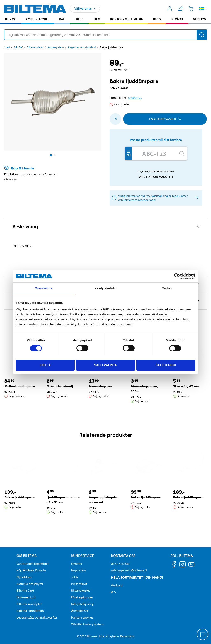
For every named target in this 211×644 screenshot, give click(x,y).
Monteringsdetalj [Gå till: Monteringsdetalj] (60, 386)
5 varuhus (135, 98)
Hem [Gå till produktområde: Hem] (97, 19)
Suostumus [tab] (44, 288)
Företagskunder (82, 597)
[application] (203, 635)
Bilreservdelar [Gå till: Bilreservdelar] (35, 47)
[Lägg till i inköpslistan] (115, 119)
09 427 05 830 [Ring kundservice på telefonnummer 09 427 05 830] (120, 564)
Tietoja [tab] (167, 288)
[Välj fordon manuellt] (196, 198)
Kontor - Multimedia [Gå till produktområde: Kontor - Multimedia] (127, 19)
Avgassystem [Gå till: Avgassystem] (56, 47)
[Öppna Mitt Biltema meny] (170, 8)
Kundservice (82, 556)
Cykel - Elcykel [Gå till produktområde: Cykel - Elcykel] (38, 19)
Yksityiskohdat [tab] (105, 288)
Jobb (74, 577)
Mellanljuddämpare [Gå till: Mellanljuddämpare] (20, 386)
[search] (105, 35)
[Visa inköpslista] (180, 8)
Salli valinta (105, 365)
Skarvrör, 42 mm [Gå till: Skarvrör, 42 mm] (186, 386)
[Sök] (202, 35)
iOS (113, 592)
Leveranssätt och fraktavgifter (37, 617)
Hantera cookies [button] (82, 617)
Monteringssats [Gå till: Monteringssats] (101, 386)
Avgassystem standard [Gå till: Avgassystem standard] (82, 47)
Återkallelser (80, 611)
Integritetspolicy (82, 604)
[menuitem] (11, 19)
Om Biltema (27, 556)
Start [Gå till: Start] (7, 47)
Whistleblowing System (87, 624)
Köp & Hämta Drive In (31, 570)
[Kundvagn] (191, 8)
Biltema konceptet (29, 604)
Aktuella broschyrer (30, 584)
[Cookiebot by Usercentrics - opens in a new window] (177, 276)
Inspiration (79, 570)
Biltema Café (25, 590)
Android (117, 585)
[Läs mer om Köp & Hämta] (49, 168)
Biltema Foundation (30, 611)
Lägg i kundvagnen (165, 119)
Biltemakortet (80, 590)
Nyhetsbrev (24, 577)
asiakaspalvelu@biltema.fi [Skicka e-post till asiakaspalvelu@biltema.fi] (129, 570)
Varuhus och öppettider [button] (33, 564)
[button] (203, 8)
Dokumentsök (26, 597)
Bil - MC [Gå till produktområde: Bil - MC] (11, 19)
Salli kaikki (166, 365)
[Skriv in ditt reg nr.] (154, 153)
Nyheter (77, 564)
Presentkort (79, 584)
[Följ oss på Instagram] (183, 565)
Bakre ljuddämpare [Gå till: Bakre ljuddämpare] (19, 497)
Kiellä (45, 365)
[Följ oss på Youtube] (191, 566)
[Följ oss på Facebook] (174, 565)
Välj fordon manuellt (156, 177)
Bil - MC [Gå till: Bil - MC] (18, 47)
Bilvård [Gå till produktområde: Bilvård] (177, 19)
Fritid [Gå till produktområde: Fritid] (79, 19)
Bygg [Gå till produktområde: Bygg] (157, 19)
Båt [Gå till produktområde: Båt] (62, 19)
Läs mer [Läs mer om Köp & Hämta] (11, 179)
